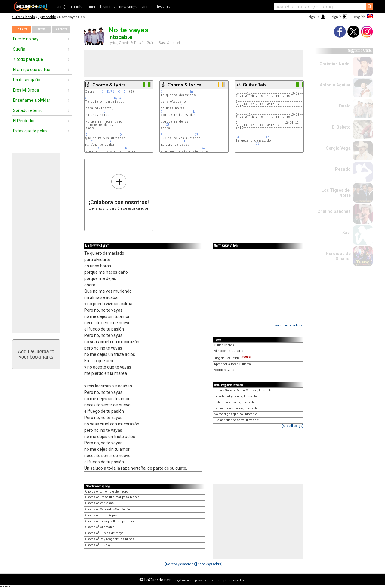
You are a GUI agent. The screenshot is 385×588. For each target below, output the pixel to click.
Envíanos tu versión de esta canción (119, 192)
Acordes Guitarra (226, 370)
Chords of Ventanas (99, 503)
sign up (314, 17)
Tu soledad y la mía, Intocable (235, 396)
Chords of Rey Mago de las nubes (110, 539)
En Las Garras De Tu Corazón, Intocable (243, 390)
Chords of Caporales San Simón (108, 509)
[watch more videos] (288, 325)
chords (77, 7)
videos (147, 7)
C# (257, 144)
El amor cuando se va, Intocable (236, 420)
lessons (163, 7)
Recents (61, 29)
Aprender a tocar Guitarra (232, 364)
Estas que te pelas (30, 131)
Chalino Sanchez (334, 211)
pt (225, 580)
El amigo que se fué (32, 70)
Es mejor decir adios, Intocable (236, 408)
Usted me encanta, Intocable (234, 402)
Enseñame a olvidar (32, 100)
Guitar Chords (23, 17)
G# (237, 137)
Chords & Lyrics (109, 85)
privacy (201, 580)
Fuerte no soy (26, 39)
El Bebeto (341, 127)
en (218, 580)
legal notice (183, 580)
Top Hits (21, 29)
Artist (41, 29)
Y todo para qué (28, 59)
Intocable (49, 17)
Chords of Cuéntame (100, 527)
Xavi (346, 232)
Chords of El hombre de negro (106, 492)
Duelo (345, 106)
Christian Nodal (335, 64)
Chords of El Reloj (98, 545)
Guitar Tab (254, 85)
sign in (337, 17)
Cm (268, 137)
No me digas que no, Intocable (236, 414)
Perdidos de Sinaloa (338, 256)
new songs (128, 7)
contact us (238, 580)
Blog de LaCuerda (233, 358)
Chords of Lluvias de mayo (104, 533)
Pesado (343, 169)
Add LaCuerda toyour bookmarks (36, 354)
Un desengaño (27, 80)
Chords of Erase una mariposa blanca (112, 497)
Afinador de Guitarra (229, 351)
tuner (91, 7)
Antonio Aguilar (335, 85)
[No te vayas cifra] (209, 564)
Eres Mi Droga (26, 90)
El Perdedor (24, 121)
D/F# (111, 92)
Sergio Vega (338, 148)
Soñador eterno (28, 110)
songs (62, 7)
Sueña (19, 49)
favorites (107, 7)
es (211, 580)
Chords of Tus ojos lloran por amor (110, 521)
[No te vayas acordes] (180, 564)
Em (191, 92)
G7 (180, 105)
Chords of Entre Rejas (101, 515)
